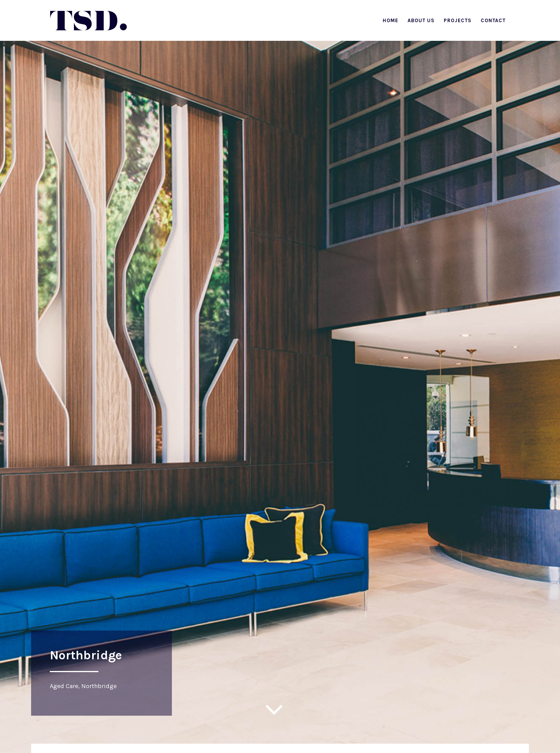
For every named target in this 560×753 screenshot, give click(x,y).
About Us (421, 20)
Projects (458, 20)
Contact (493, 20)
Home (390, 20)
